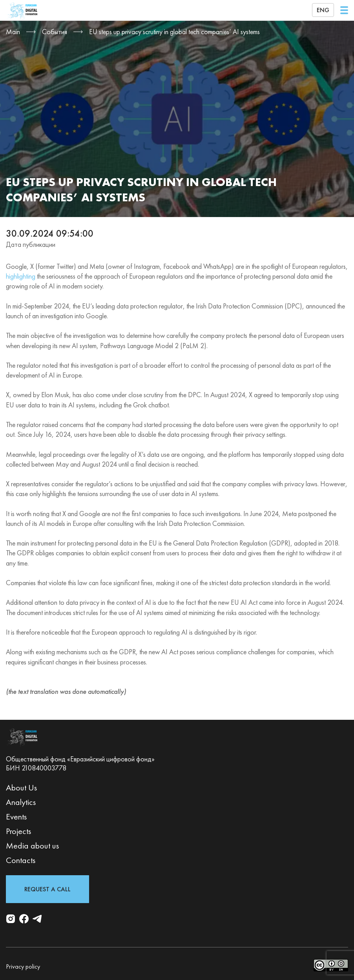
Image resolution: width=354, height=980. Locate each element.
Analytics (21, 802)
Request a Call (47, 889)
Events (16, 817)
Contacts (21, 860)
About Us (21, 787)
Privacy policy (23, 966)
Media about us (32, 846)
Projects (18, 831)
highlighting (21, 276)
